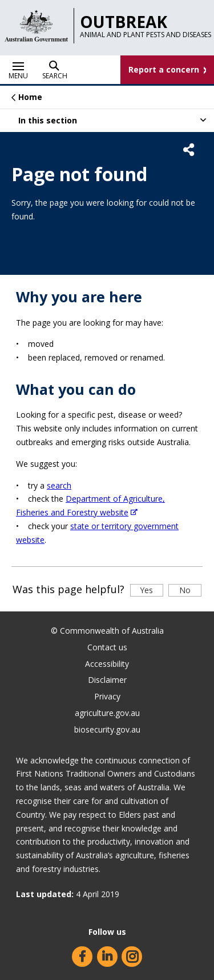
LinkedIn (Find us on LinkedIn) (107, 957)
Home (30, 97)
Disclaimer (107, 680)
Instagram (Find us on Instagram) (132, 957)
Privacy (107, 696)
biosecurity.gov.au (107, 729)
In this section (48, 123)
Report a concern (164, 69)
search (59, 485)
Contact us (107, 647)
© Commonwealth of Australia (107, 631)
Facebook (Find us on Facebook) (82, 957)
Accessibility (107, 664)
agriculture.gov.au (107, 713)
